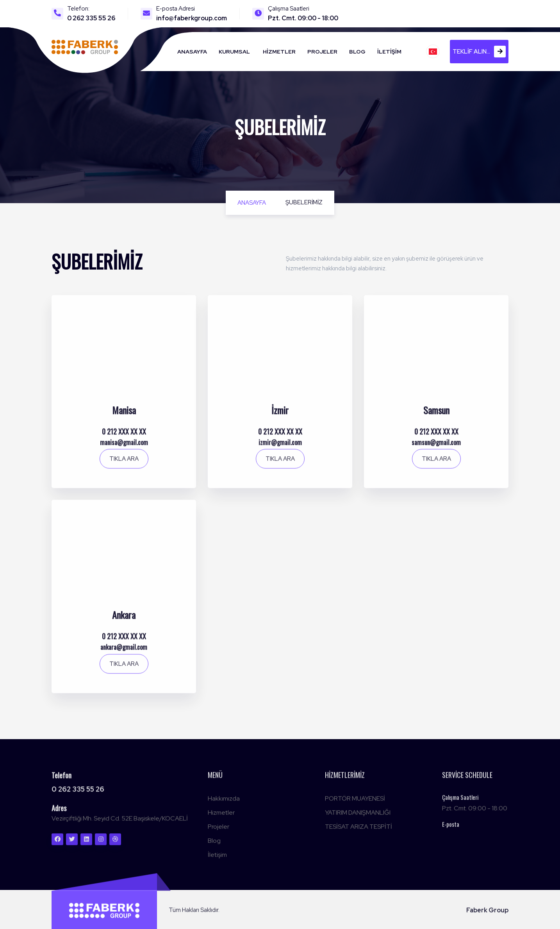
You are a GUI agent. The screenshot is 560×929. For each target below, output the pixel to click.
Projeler (322, 52)
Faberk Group (487, 914)
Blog (357, 52)
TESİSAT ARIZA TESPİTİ (358, 830)
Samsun (436, 414)
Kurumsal (234, 52)
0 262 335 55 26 (91, 18)
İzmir (280, 414)
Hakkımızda (224, 802)
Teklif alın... (479, 52)
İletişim (389, 52)
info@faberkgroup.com (192, 18)
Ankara (124, 619)
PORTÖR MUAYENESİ (355, 802)
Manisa (124, 414)
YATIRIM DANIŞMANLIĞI (358, 816)
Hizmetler (279, 52)
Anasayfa (192, 52)
